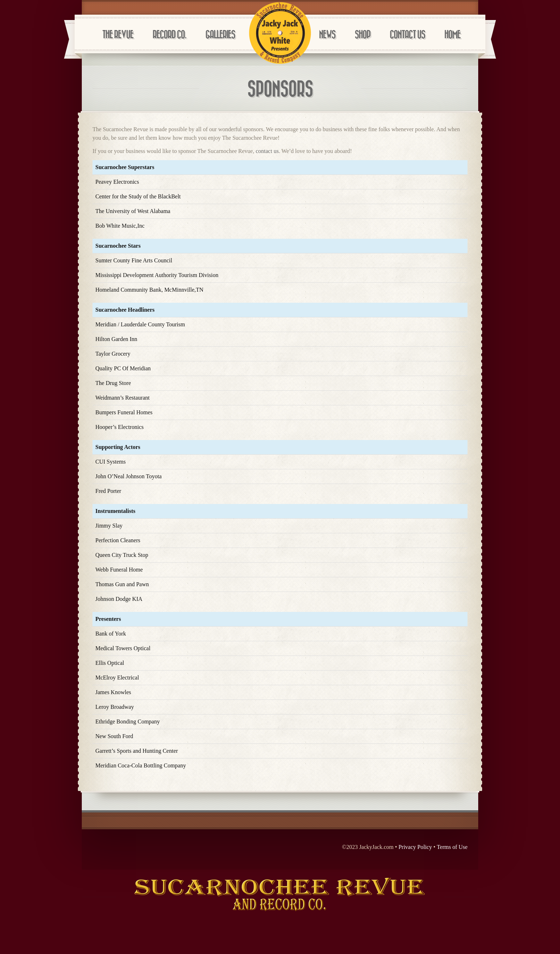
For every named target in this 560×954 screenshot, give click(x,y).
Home (452, 35)
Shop (362, 35)
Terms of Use (452, 847)
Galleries (220, 35)
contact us (267, 151)
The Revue (118, 35)
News (327, 35)
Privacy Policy (415, 847)
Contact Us (407, 35)
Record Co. (169, 35)
